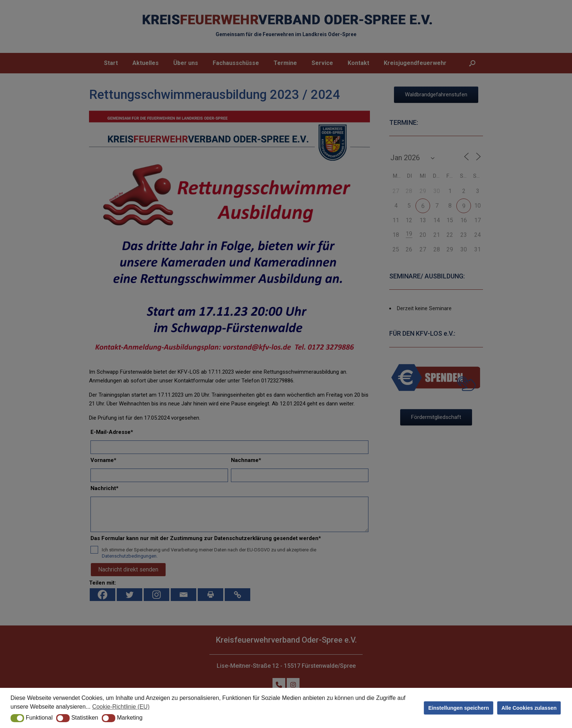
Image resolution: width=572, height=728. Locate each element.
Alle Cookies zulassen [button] (529, 708)
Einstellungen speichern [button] (459, 708)
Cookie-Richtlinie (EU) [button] (121, 707)
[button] (17, 718)
